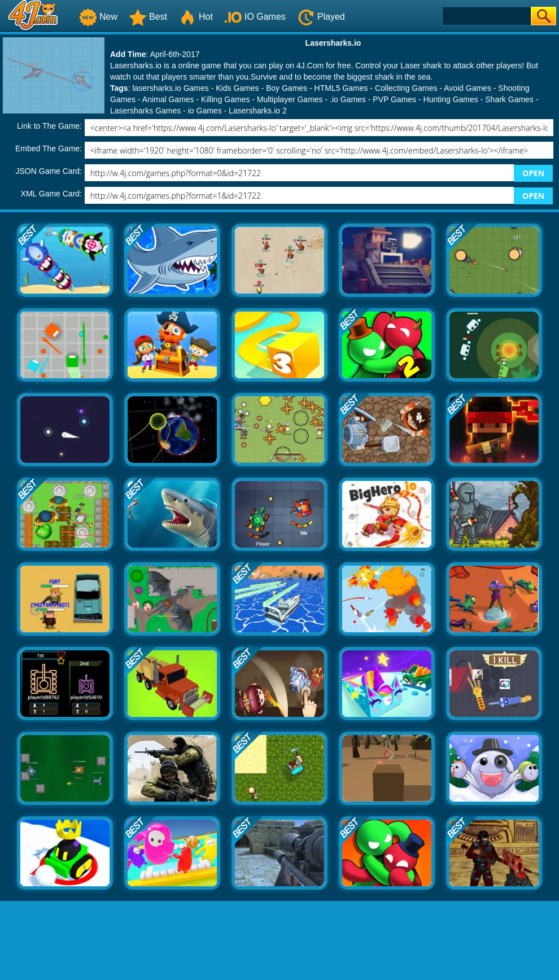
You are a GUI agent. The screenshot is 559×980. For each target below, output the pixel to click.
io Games (205, 111)
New (98, 17)
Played (321, 17)
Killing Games (225, 99)
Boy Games (287, 88)
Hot (196, 17)
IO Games (255, 17)
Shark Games (509, 99)
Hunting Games (451, 99)
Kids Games (237, 88)
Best (148, 17)
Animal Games (168, 99)
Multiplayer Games (290, 99)
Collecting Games (406, 88)
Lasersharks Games (145, 111)
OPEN (533, 173)
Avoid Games (468, 88)
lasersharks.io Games (170, 88)
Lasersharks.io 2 (258, 111)
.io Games (348, 99)
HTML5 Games (341, 88)
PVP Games (394, 99)
